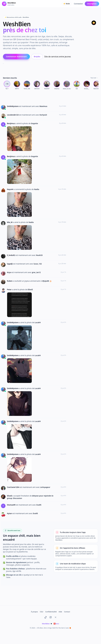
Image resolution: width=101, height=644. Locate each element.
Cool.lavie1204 (13, 487)
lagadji (10, 264)
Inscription (92, 4)
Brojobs (37, 57)
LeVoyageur (45, 487)
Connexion (78, 4)
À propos (34, 612)
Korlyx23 (43, 115)
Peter (9, 289)
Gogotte (34, 123)
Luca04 (38, 322)
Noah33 (39, 255)
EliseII (30, 289)
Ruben (10, 281)
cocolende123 (13, 115)
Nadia (37, 189)
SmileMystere (13, 106)
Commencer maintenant (16, 57)
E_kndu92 (11, 255)
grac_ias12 (36, 272)
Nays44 (10, 189)
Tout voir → (94, 78)
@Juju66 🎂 (47, 281)
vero (56, 624)
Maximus (43, 106)
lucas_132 (38, 264)
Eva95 (39, 505)
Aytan (10, 513)
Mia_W (10, 222)
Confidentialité (51, 612)
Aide (60, 612)
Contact (67, 612)
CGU (42, 612)
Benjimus (11, 123)
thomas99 (11, 505)
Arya (9, 272)
